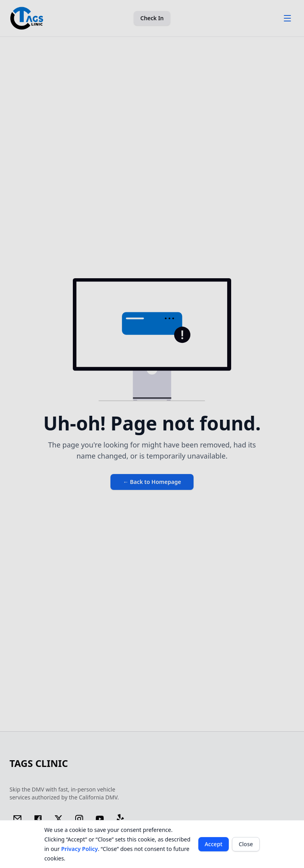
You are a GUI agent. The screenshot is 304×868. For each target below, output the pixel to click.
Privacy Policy (79, 849)
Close (246, 844)
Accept (214, 844)
